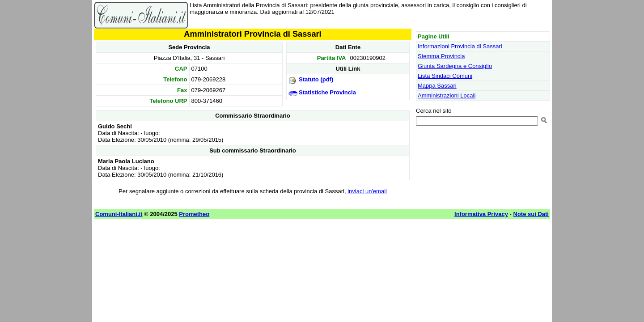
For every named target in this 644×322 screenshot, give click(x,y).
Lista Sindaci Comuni (445, 76)
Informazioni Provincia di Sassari (460, 46)
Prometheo (194, 214)
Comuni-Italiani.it (119, 214)
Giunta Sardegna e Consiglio (455, 66)
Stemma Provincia (441, 56)
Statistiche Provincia (327, 92)
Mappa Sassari (437, 86)
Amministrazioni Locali (447, 95)
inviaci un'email (367, 191)
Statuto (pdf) (316, 79)
